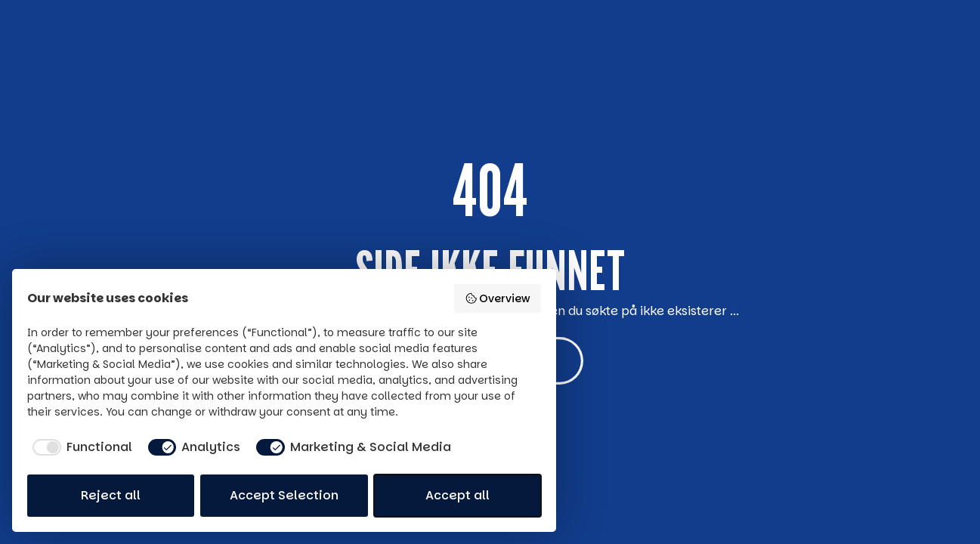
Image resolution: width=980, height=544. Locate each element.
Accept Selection (284, 495)
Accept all (458, 495)
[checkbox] (80, 447)
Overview (498, 298)
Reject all (111, 495)
